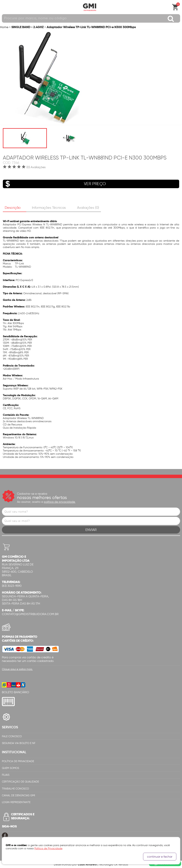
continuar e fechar (160, 857)
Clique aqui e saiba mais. (17, 669)
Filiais (6, 775)
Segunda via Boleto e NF (19, 743)
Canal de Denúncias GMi (18, 795)
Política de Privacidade (18, 761)
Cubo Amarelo (87, 864)
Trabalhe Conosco (15, 789)
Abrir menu (5, 7)
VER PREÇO (54, 184)
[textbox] (91, 18)
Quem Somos (10, 768)
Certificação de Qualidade (20, 782)
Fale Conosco (12, 736)
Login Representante (16, 802)
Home (4, 27)
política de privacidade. (60, 502)
